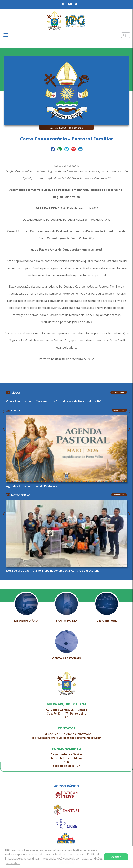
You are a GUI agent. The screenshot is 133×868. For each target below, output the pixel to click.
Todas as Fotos (119, 410)
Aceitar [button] (116, 857)
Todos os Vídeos (119, 392)
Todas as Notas (119, 495)
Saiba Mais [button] (13, 863)
